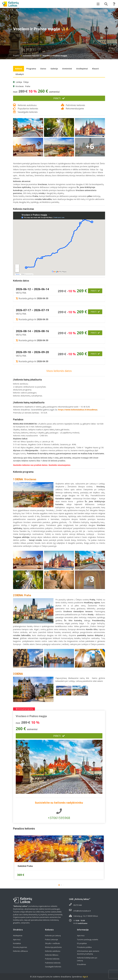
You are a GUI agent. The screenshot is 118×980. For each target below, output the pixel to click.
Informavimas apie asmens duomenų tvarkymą (88, 952)
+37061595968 (59, 814)
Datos (43, 69)
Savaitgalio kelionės (53, 967)
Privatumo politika (84, 947)
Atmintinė (67, 69)
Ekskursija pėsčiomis (53, 947)
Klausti (95, 69)
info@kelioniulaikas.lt (82, 911)
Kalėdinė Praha (25, 866)
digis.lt (85, 977)
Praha (28, 86)
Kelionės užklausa (20, 951)
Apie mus (17, 939)
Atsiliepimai (82, 69)
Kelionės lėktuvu (52, 955)
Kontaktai (17, 943)
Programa (31, 69)
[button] (59, 885)
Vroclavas (20, 86)
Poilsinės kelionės (52, 959)
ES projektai (82, 943)
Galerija (54, 69)
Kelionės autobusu (53, 951)
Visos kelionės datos (59, 371)
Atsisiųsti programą (24, 709)
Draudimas (82, 964)
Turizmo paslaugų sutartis (88, 939)
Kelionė (19, 69)
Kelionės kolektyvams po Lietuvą (87, 959)
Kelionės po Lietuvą (53, 935)
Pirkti (59, 98)
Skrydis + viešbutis (53, 943)
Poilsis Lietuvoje (52, 939)
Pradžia (16, 56)
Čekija (26, 82)
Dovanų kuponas (20, 947)
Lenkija (19, 82)
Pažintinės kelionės (31, 56)
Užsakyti (20, 74)
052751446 (78, 905)
